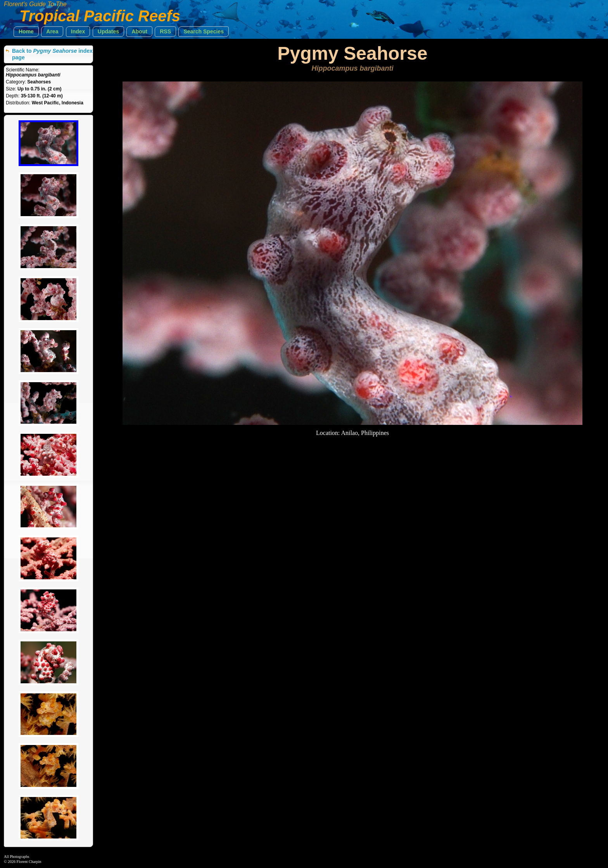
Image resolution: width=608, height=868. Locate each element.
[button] (26, 32)
